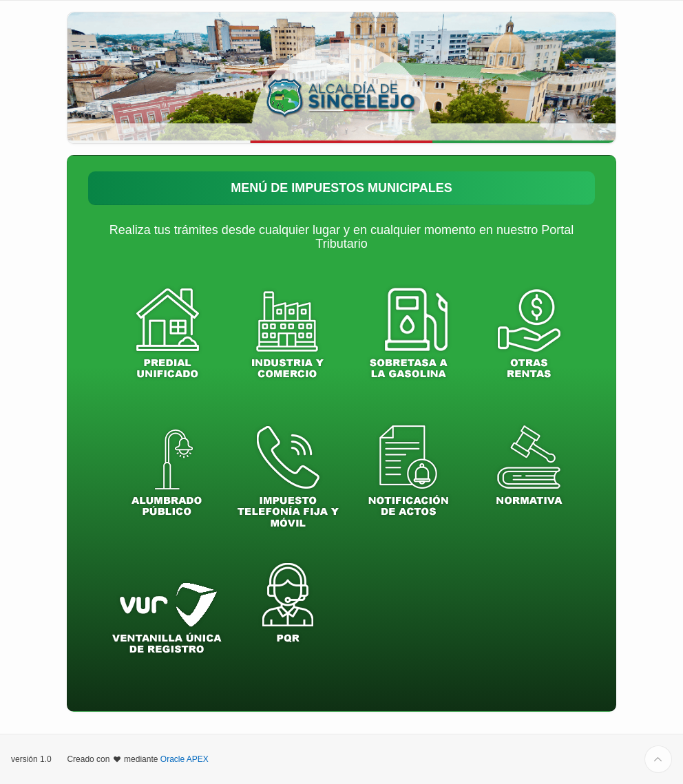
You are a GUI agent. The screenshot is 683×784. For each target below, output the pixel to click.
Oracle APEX (185, 759)
